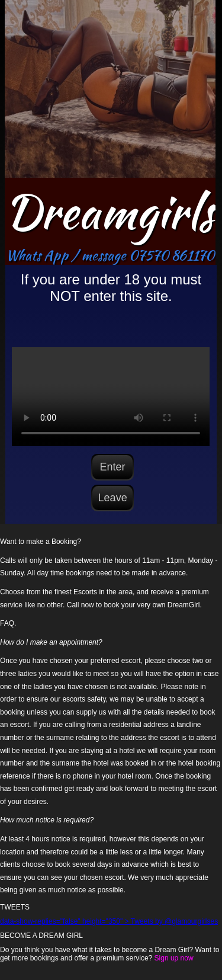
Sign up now (174, 958)
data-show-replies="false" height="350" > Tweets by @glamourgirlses (109, 921)
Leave (113, 498)
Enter (113, 467)
